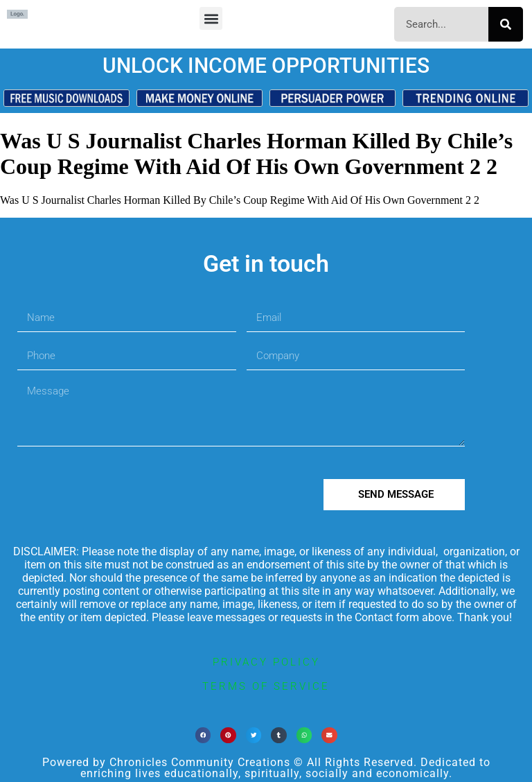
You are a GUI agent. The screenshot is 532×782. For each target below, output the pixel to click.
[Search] (506, 24)
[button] (211, 18)
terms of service (266, 686)
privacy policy (266, 662)
